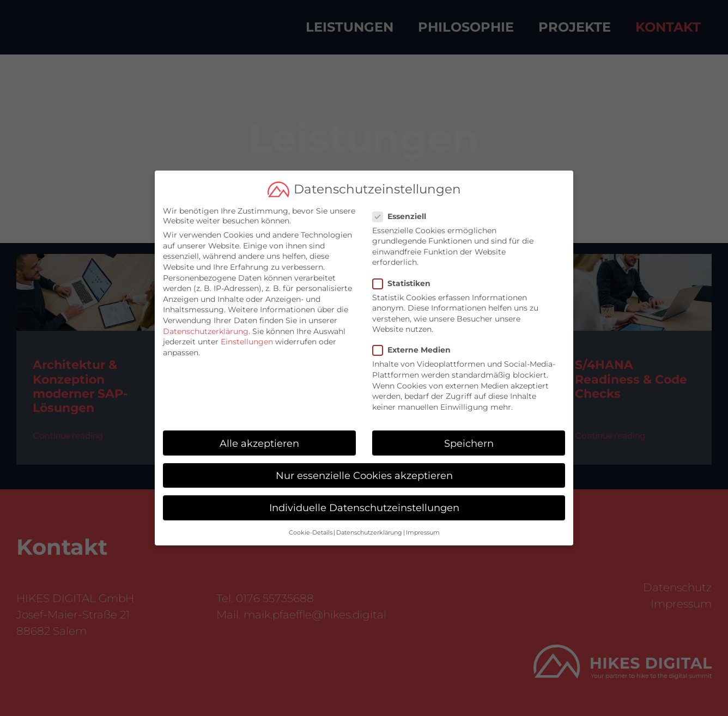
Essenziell (404, 212)
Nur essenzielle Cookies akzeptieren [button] (364, 472)
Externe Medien (416, 346)
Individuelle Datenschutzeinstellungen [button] (364, 504)
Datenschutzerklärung (206, 327)
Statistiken (406, 279)
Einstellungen (247, 338)
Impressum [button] (423, 529)
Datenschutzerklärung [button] (369, 529)
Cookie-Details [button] (311, 529)
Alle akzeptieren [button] (259, 439)
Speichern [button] (469, 439)
